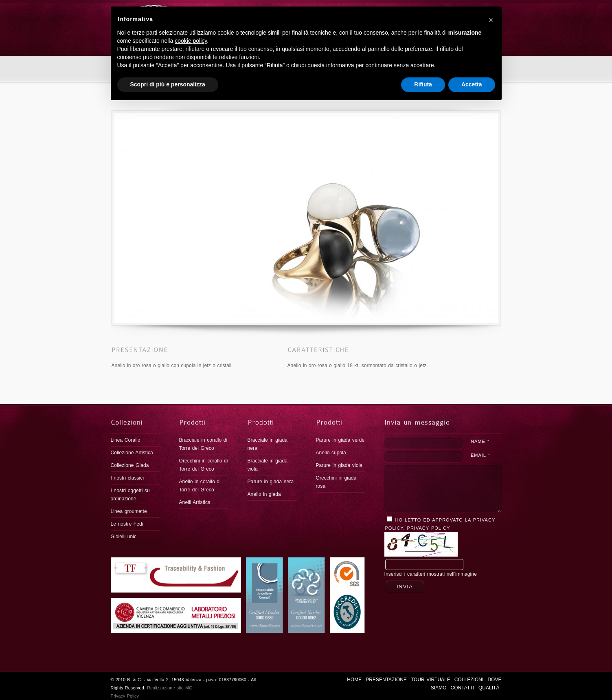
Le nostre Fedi (127, 524)
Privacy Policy (429, 528)
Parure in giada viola (339, 465)
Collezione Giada (130, 465)
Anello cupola (331, 453)
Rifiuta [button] (423, 678)
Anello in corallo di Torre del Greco (200, 486)
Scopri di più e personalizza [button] (168, 678)
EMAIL (480, 455)
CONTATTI (456, 10)
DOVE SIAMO (421, 10)
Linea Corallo (126, 440)
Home (116, 88)
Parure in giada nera (271, 482)
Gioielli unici (124, 537)
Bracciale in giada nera (268, 444)
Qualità (487, 10)
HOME (259, 10)
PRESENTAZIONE (294, 10)
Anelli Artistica (195, 502)
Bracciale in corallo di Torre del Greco (203, 444)
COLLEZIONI (383, 10)
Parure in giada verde (340, 440)
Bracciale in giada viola (268, 465)
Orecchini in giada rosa (336, 482)
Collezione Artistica (132, 453)
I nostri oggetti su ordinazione (130, 495)
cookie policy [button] (191, 634)
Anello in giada (264, 494)
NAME (480, 441)
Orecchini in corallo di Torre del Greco (204, 465)
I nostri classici (127, 478)
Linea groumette (129, 511)
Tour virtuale (342, 10)
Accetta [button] (472, 678)
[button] (491, 613)
